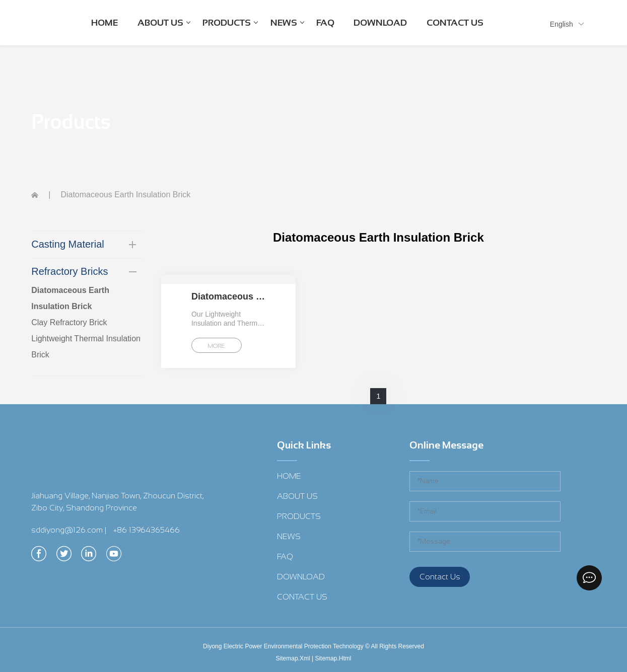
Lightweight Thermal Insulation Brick (86, 347)
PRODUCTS (230, 31)
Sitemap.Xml (293, 658)
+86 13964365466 (147, 530)
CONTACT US (455, 23)
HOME (104, 23)
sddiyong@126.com (67, 530)
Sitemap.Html (333, 658)
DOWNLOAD (380, 23)
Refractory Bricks (69, 271)
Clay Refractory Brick (69, 322)
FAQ (325, 23)
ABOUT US (164, 31)
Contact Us (440, 577)
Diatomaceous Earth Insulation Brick (70, 298)
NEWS (287, 31)
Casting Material (68, 244)
